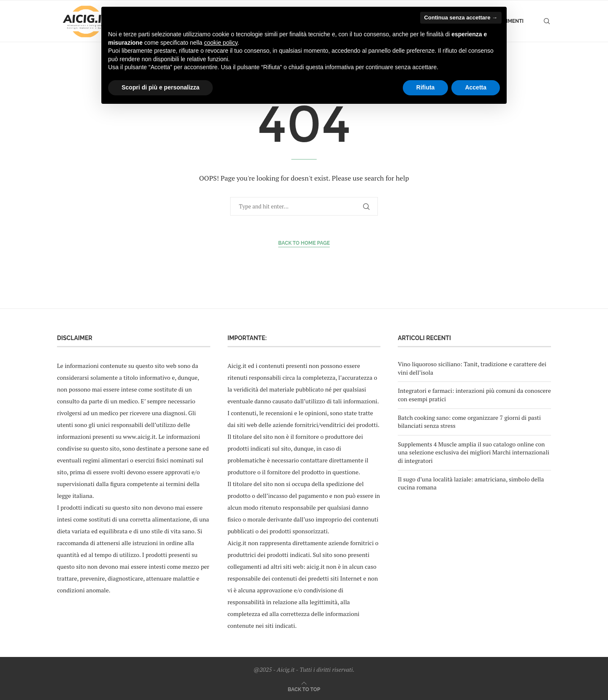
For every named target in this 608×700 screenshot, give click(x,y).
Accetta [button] (476, 87)
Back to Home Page (304, 243)
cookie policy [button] (221, 43)
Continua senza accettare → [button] (461, 18)
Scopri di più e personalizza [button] (160, 87)
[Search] (547, 21)
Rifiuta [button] (426, 87)
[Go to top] (304, 689)
